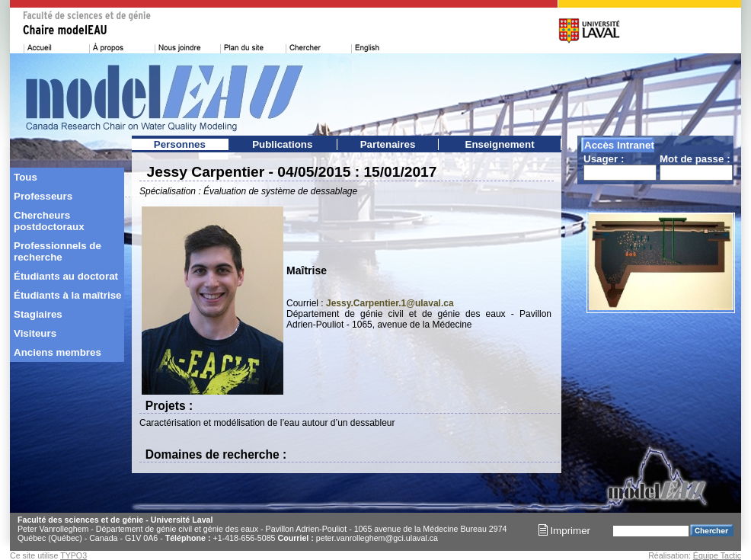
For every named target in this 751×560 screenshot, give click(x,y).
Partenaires (388, 144)
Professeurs (43, 196)
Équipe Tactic (717, 555)
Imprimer (564, 531)
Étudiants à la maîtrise (67, 295)
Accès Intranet (619, 145)
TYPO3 (74, 555)
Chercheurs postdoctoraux (49, 221)
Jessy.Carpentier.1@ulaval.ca (390, 303)
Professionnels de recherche (58, 251)
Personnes (180, 144)
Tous (26, 177)
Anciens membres (58, 352)
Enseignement (500, 144)
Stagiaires (38, 314)
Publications (282, 144)
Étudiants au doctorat (66, 276)
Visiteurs (35, 333)
